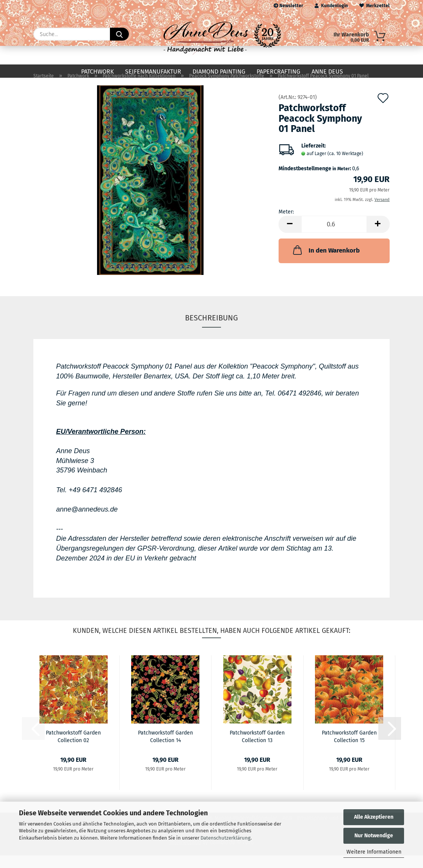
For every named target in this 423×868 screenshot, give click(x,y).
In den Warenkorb (326, 262)
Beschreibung (211, 330)
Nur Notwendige (374, 836)
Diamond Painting (219, 71)
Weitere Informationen (374, 852)
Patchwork (97, 71)
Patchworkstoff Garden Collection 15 (349, 749)
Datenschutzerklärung (226, 838)
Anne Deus (327, 71)
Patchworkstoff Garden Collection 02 (73, 749)
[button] (290, 237)
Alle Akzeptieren (374, 817)
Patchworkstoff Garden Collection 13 (257, 749)
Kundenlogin (331, 6)
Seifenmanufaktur (153, 71)
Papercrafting (278, 71)
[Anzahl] (334, 237)
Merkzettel (374, 6)
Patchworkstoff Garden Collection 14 (165, 749)
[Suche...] (119, 34)
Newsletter (288, 6)
